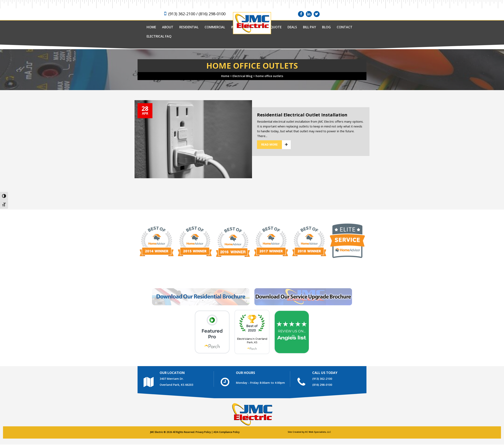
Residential (189, 27)
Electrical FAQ (159, 36)
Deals (292, 27)
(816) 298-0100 (322, 385)
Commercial (215, 27)
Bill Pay (310, 27)
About (168, 27)
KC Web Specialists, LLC (318, 432)
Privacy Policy (203, 432)
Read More (269, 144)
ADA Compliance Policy (226, 432)
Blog (326, 27)
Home (151, 27)
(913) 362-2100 (322, 379)
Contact (345, 27)
